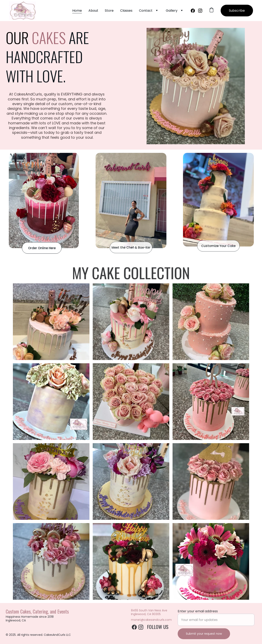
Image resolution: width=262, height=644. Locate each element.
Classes (126, 11)
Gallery (172, 11)
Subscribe (237, 11)
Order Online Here (42, 248)
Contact (146, 11)
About (93, 11)
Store (109, 11)
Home (77, 11)
